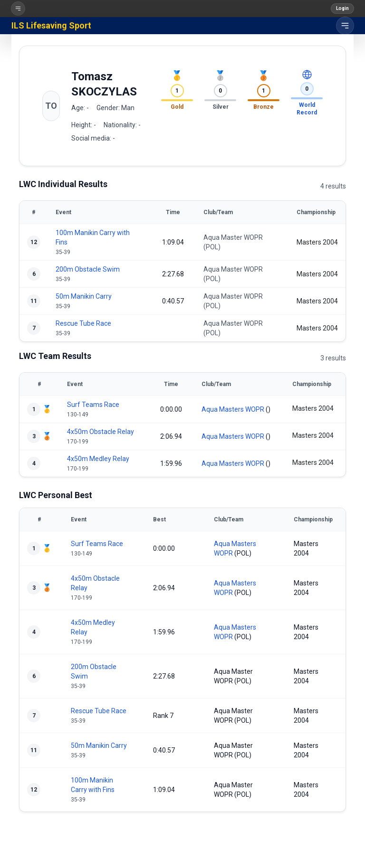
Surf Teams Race (93, 405)
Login (342, 8)
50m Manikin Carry (84, 296)
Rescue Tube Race (83, 323)
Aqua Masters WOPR (233, 409)
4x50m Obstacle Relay (101, 432)
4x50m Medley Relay (98, 459)
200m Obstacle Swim (88, 269)
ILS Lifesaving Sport (51, 25)
